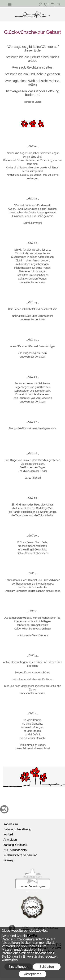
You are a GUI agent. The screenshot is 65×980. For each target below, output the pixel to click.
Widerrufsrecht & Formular (20, 855)
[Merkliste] (46, 4)
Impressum (11, 824)
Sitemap (9, 860)
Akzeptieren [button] (33, 974)
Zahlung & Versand (15, 845)
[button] (10, 4)
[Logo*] (32, 9)
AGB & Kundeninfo (15, 850)
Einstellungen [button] (18, 967)
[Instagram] (4, 809)
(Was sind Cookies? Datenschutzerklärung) (18, 938)
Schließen (47, 967)
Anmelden (41, 4)
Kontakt (8, 835)
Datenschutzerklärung (17, 829)
